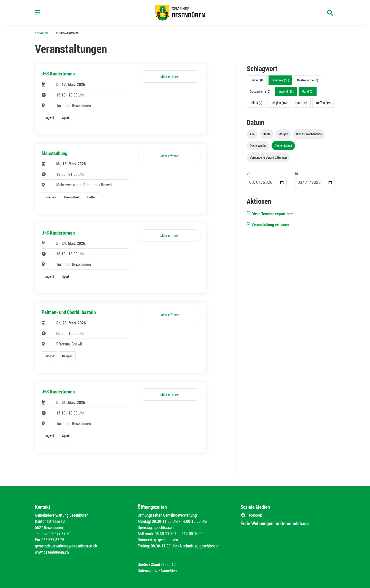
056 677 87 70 (59, 533)
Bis (297, 174)
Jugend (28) (286, 91)
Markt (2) (308, 91)
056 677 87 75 (53, 540)
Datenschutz (148, 570)
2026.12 (169, 564)
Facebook (251, 515)
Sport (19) (301, 103)
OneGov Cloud (149, 564)
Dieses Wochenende (309, 134)
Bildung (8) (257, 80)
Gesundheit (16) (260, 91)
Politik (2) (256, 103)
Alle (252, 134)
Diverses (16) (280, 80)
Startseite (42, 33)
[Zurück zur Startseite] (185, 12)
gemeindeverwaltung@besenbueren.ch (66, 546)
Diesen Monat (283, 146)
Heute (267, 134)
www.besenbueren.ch (52, 552)
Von (249, 174)
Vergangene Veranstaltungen (268, 157)
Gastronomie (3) (308, 80)
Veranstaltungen (67, 33)
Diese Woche (258, 146)
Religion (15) (279, 103)
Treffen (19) (323, 103)
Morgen (283, 134)
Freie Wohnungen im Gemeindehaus (275, 523)
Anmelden (169, 570)
